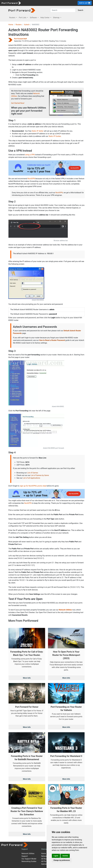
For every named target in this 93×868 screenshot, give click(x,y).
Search (80, 10)
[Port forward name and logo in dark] (22, 10)
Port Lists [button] (23, 18)
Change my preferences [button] (62, 860)
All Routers (46, 859)
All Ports (45, 861)
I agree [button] (56, 856)
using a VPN (30, 155)
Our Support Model (29, 859)
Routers (19, 25)
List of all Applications (31, 478)
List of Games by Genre (40, 475)
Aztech (27, 25)
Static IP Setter (38, 131)
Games (44, 864)
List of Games (33, 473)
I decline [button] (65, 856)
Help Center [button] (45, 18)
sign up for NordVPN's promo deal (33, 486)
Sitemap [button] (56, 18)
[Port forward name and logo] (11, 3)
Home (11, 25)
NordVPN (31, 179)
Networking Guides (29, 861)
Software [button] (34, 18)
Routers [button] (13, 18)
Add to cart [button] (85, 3)
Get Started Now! (18, 103)
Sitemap (45, 849)
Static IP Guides (55, 136)
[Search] (63, 10)
